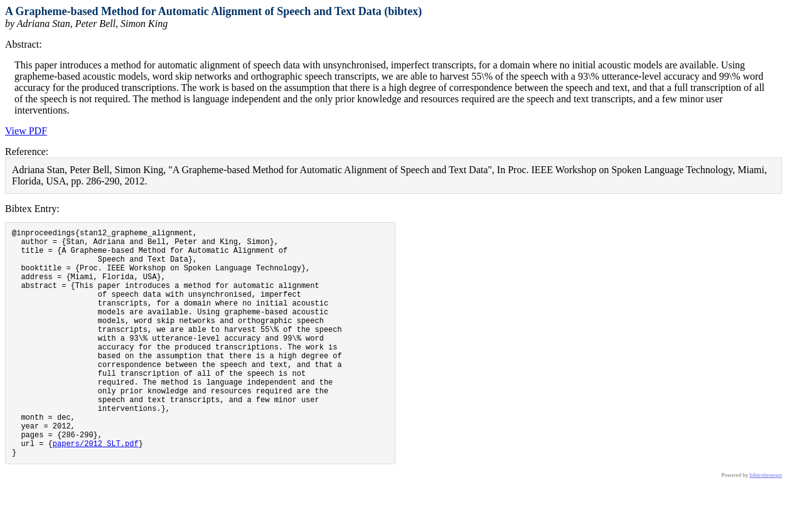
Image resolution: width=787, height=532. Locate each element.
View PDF (26, 131)
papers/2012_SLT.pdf (96, 490)
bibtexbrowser (766, 524)
